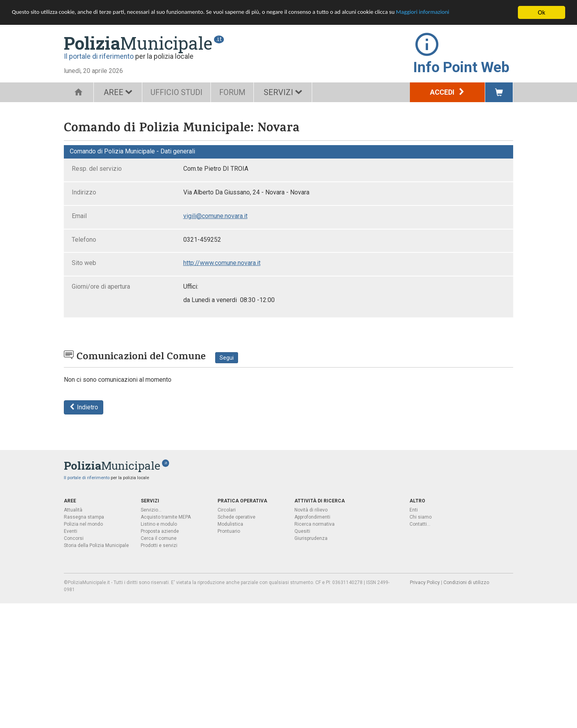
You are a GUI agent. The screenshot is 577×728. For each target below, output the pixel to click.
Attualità (73, 510)
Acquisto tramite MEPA (166, 517)
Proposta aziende (160, 531)
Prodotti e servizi (159, 545)
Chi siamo (421, 517)
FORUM (238, 92)
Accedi (448, 92)
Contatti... (420, 524)
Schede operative (236, 517)
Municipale (138, 43)
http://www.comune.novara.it (222, 263)
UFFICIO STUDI (179, 92)
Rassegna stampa (84, 517)
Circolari (227, 510)
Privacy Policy (425, 582)
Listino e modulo (159, 524)
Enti (414, 510)
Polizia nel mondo (83, 524)
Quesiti (302, 531)
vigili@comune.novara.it (215, 216)
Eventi (71, 531)
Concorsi (74, 538)
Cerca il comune (159, 538)
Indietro (84, 407)
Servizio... (151, 510)
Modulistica (230, 524)
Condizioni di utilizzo (466, 582)
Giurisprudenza (311, 538)
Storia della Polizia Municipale (96, 545)
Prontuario (229, 531)
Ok (542, 12)
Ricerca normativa (315, 524)
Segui (227, 358)
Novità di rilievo (311, 510)
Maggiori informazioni (473, 13)
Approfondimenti (312, 517)
